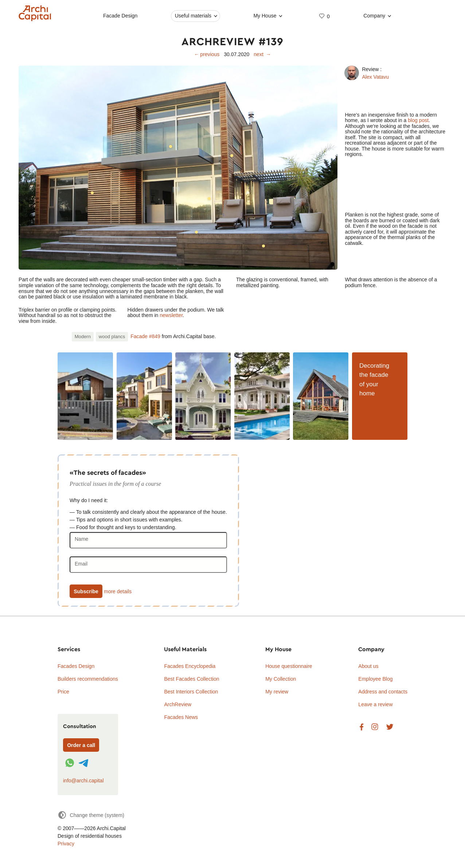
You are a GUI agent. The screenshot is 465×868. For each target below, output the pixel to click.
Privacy (66, 844)
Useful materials (193, 16)
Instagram (375, 727)
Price (63, 692)
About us (368, 666)
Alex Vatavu (375, 77)
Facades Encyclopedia (190, 666)
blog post (418, 120)
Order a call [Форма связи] (81, 745)
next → (262, 54)
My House (265, 16)
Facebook (362, 727)
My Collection (281, 679)
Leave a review (375, 704)
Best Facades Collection (192, 679)
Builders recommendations (88, 679)
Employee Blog (375, 679)
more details (118, 591)
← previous (207, 54)
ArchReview (178, 704)
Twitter (390, 727)
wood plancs (112, 337)
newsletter (171, 315)
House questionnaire (289, 666)
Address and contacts (383, 692)
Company (374, 16)
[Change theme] (91, 815)
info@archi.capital (83, 781)
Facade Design (120, 16)
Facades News (181, 717)
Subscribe (86, 591)
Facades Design (76, 666)
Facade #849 (145, 336)
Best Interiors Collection (191, 692)
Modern (83, 337)
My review (277, 692)
